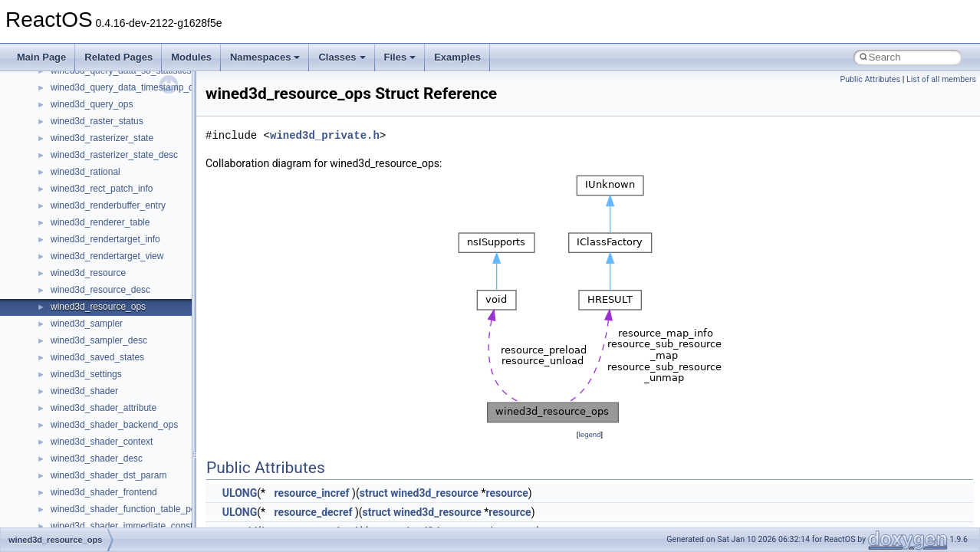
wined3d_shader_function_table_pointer (132, 509)
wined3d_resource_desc (100, 290)
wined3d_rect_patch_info (102, 189)
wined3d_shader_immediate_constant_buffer (142, 526)
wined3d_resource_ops (98, 307)
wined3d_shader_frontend (104, 492)
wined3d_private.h (325, 135)
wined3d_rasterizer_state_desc (114, 155)
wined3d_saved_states (97, 357)
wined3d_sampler (87, 324)
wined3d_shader (84, 391)
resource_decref (314, 512)
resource (506, 493)
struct (374, 493)
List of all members (941, 79)
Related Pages (118, 57)
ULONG (240, 493)
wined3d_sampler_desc (99, 340)
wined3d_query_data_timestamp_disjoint (134, 87)
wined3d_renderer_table (100, 222)
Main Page (41, 57)
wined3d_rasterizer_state (102, 138)
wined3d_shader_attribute (104, 408)
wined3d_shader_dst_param (109, 475)
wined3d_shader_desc (97, 458)
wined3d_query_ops (92, 104)
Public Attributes (870, 79)
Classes (342, 57)
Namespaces (265, 57)
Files (400, 57)
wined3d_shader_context (102, 442)
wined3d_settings (86, 374)
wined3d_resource (88, 273)
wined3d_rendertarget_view (107, 256)
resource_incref (312, 493)
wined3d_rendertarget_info (105, 239)
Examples (457, 57)
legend (589, 434)
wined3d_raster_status (97, 121)
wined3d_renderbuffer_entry (108, 205)
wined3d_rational (86, 172)
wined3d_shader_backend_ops (114, 425)
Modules (191, 57)
